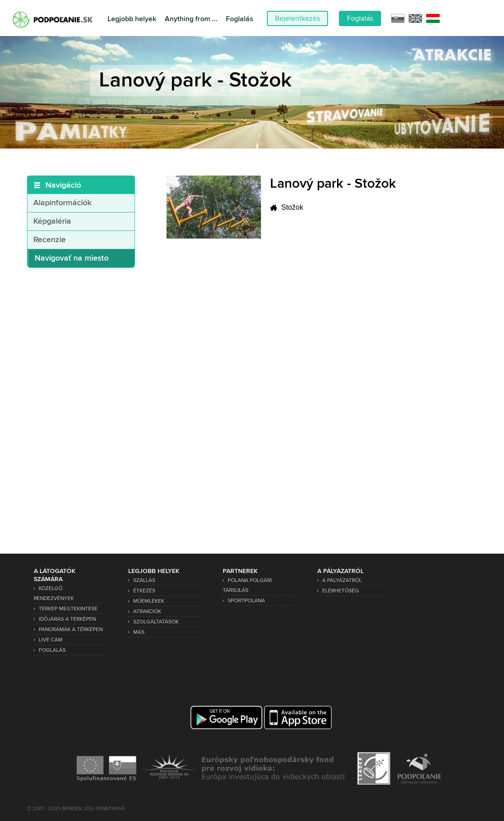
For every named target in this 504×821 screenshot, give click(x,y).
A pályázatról (342, 580)
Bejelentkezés (297, 18)
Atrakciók (147, 611)
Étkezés (144, 591)
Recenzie (49, 240)
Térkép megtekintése (68, 609)
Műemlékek (149, 601)
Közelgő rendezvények (54, 593)
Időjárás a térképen (67, 619)
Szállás (144, 580)
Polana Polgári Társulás (247, 585)
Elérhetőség (341, 591)
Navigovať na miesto (72, 258)
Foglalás (240, 19)
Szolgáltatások (156, 622)
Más (139, 632)
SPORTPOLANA (246, 601)
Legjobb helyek (132, 19)
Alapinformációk (62, 203)
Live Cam (51, 640)
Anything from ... (191, 19)
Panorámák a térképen (71, 629)
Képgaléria (52, 221)
